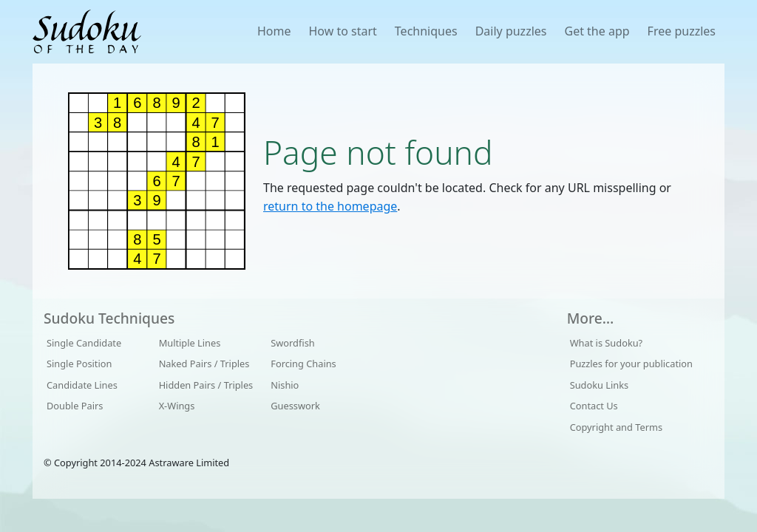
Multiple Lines (190, 343)
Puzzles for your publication (631, 364)
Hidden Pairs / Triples (206, 385)
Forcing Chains (303, 364)
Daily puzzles (511, 31)
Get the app (597, 31)
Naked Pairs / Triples (204, 364)
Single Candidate (84, 343)
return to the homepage (330, 206)
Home (274, 31)
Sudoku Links (600, 385)
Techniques (426, 31)
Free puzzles (682, 31)
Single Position (79, 364)
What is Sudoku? (607, 343)
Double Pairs (75, 406)
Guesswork (295, 406)
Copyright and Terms (616, 427)
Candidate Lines (82, 385)
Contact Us (594, 406)
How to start (342, 31)
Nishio (285, 385)
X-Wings (177, 406)
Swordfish (292, 343)
